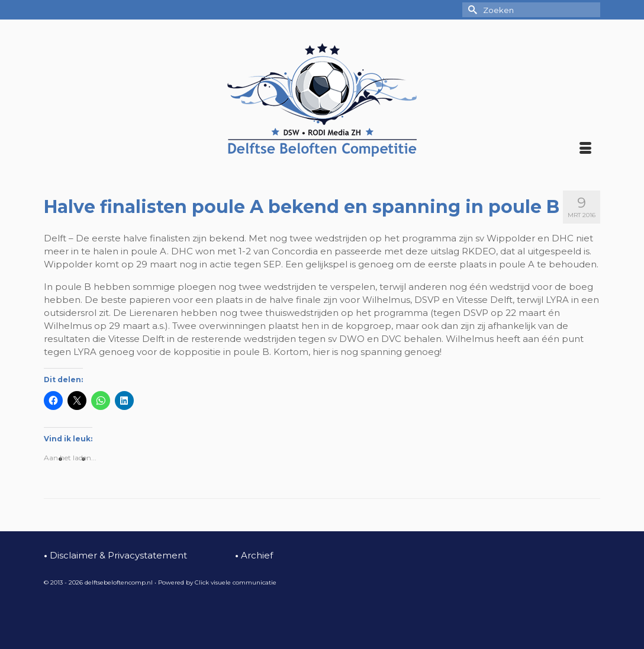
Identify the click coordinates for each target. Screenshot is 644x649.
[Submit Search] (471, 10)
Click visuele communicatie (236, 582)
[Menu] (585, 149)
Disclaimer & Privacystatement (115, 555)
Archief (254, 555)
